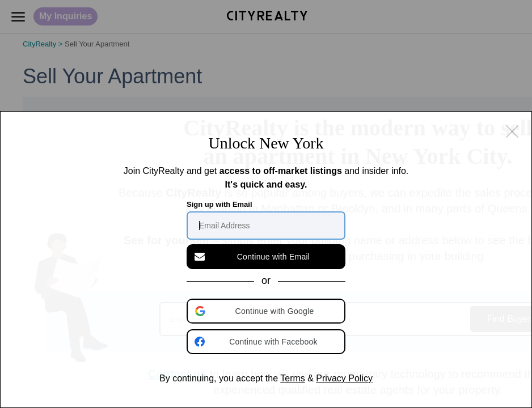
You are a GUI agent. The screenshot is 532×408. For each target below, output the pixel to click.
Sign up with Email (219, 227)
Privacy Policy (344, 378)
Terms (293, 378)
